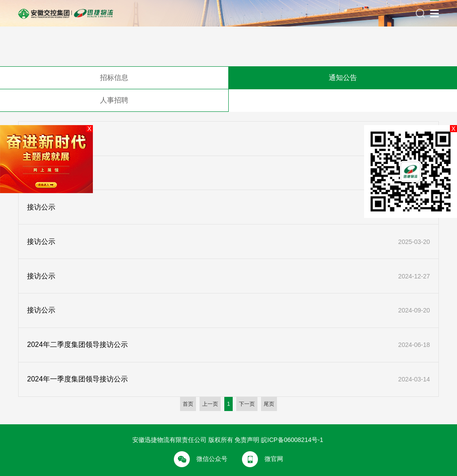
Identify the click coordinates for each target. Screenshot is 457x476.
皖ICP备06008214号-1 (292, 440)
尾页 (269, 404)
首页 (188, 404)
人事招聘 (114, 100)
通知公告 (343, 78)
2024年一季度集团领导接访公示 (77, 379)
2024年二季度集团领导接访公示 (77, 345)
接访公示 (41, 207)
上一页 (210, 404)
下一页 (247, 404)
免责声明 (247, 440)
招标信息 (114, 78)
